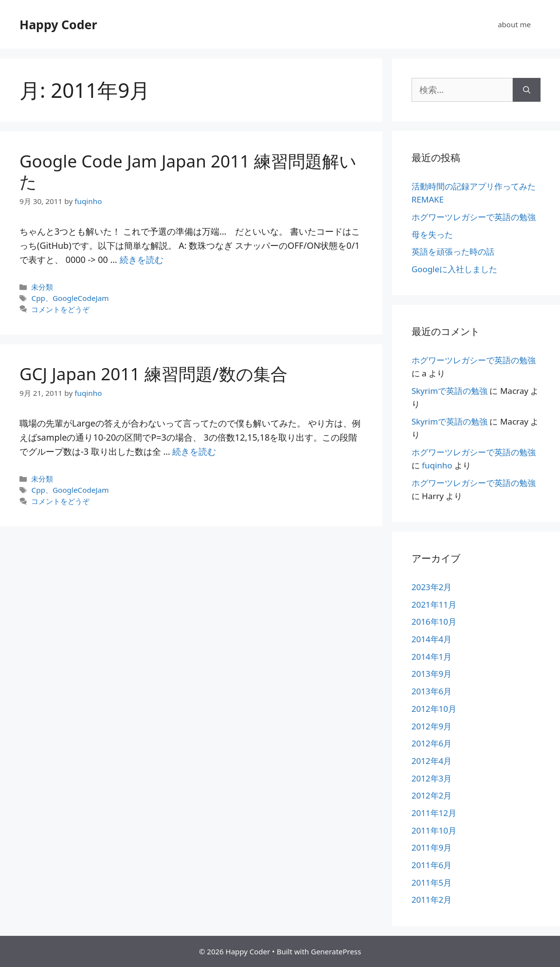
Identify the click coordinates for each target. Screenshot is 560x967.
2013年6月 (432, 691)
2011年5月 (432, 883)
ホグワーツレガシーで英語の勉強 (474, 217)
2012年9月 (432, 726)
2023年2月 (432, 587)
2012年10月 (434, 709)
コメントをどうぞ (60, 309)
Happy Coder (58, 24)
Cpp (38, 298)
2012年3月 (432, 778)
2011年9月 (432, 847)
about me (514, 24)
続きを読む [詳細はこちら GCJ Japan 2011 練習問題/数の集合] (194, 451)
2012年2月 (432, 795)
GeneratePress (336, 951)
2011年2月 (432, 900)
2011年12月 (434, 813)
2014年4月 (432, 639)
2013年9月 (432, 674)
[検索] (527, 90)
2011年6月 (432, 865)
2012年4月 (432, 761)
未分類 (42, 287)
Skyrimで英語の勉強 (450, 391)
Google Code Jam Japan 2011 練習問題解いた (188, 171)
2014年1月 (432, 657)
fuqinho (437, 465)
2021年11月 (434, 604)
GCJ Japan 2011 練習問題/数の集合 (154, 374)
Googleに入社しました (454, 269)
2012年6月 (432, 743)
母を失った (432, 234)
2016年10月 (434, 622)
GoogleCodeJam (81, 298)
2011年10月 (434, 830)
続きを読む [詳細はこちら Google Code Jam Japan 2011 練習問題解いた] (142, 260)
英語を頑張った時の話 (453, 251)
